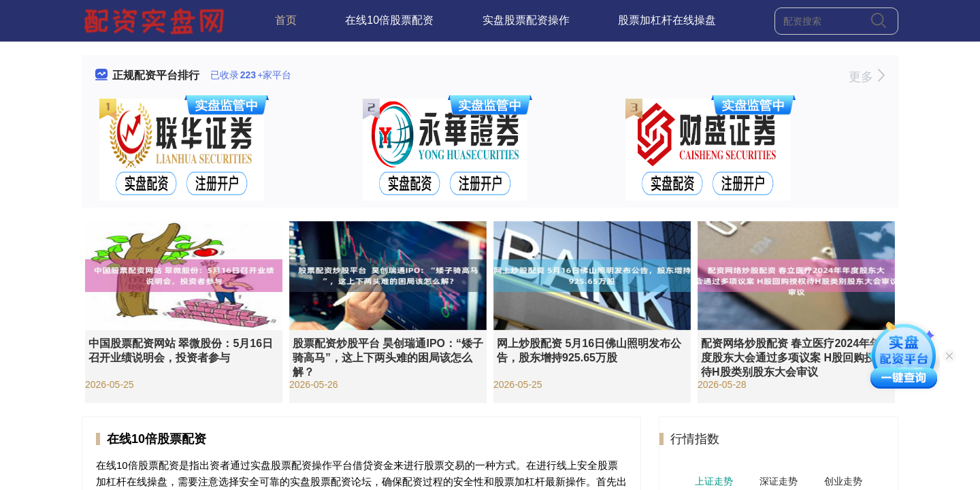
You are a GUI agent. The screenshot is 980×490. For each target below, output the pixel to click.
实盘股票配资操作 (526, 20)
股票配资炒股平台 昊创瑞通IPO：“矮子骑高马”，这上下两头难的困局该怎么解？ (388, 358)
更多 (867, 77)
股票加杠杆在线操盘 (667, 20)
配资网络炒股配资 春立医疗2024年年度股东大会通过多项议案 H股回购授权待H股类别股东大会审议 (794, 358)
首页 (286, 20)
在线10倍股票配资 (389, 20)
